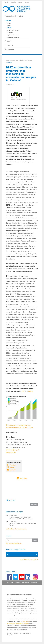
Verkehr (9, 28)
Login (7, 2)
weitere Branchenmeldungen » (16, 529)
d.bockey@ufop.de (13, 450)
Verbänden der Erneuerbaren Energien (18, 623)
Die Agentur (9, 49)
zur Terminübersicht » (29, 559)
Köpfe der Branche (13, 35)
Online (31, 391)
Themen (8, 20)
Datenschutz (25, 583)
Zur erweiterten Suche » (14, 543)
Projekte (8, 41)
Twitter (12, 467)
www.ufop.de (11, 452)
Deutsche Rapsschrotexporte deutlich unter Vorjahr (23, 524)
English (27, 2)
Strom (9, 23)
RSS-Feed (10, 583)
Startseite (23, 60)
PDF (23, 391)
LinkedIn (13, 470)
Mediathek (9, 45)
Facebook (13, 465)
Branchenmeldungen (13, 37)
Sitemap (17, 583)
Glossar (20, 2)
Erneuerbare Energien (14, 16)
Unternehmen (26, 621)
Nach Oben (24, 478)
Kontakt (13, 2)
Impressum (34, 583)
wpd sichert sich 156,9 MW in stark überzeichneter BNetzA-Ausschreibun (21, 518)
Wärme (9, 25)
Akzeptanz (10, 32)
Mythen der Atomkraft (14, 30)
